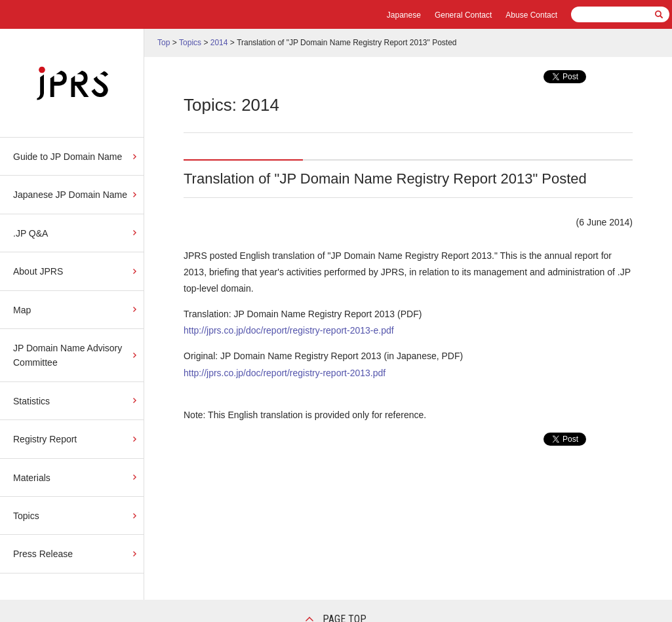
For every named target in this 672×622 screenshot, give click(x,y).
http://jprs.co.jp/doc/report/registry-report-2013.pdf (285, 373)
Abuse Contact (531, 15)
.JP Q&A (30, 233)
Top (164, 43)
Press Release (43, 554)
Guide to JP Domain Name (68, 157)
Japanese (404, 15)
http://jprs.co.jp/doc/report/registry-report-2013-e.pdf (289, 330)
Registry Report (45, 439)
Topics (26, 516)
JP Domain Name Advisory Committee (68, 355)
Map (22, 310)
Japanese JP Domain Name (70, 195)
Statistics (31, 401)
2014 (219, 43)
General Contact (463, 15)
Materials (32, 478)
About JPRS (38, 271)
